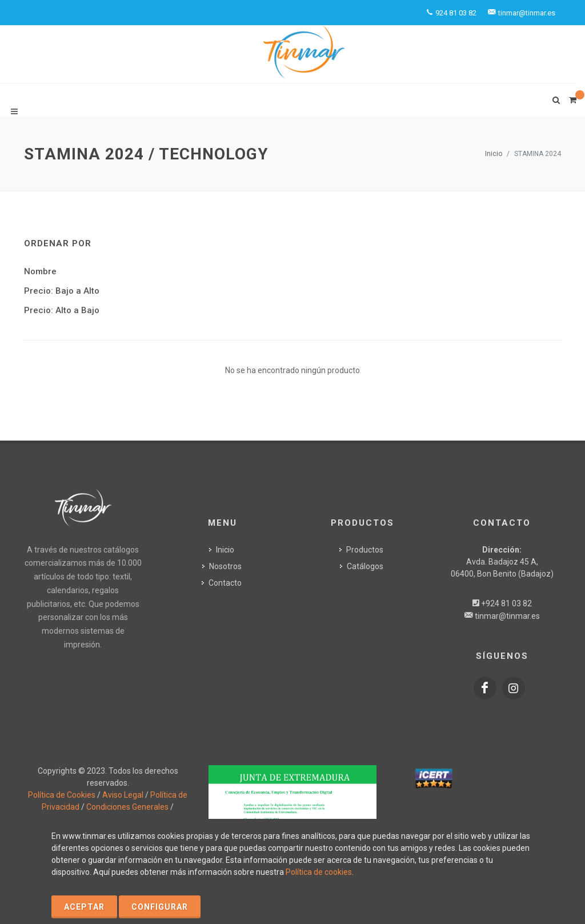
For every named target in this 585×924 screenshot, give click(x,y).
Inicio (494, 154)
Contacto (225, 582)
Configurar (160, 907)
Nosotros (225, 566)
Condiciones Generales (127, 807)
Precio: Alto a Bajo (62, 310)
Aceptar (84, 907)
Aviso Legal (123, 795)
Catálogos (365, 566)
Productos (365, 549)
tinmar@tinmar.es (507, 615)
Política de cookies (319, 872)
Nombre (40, 271)
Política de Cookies (62, 795)
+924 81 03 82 (506, 603)
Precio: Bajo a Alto (62, 291)
